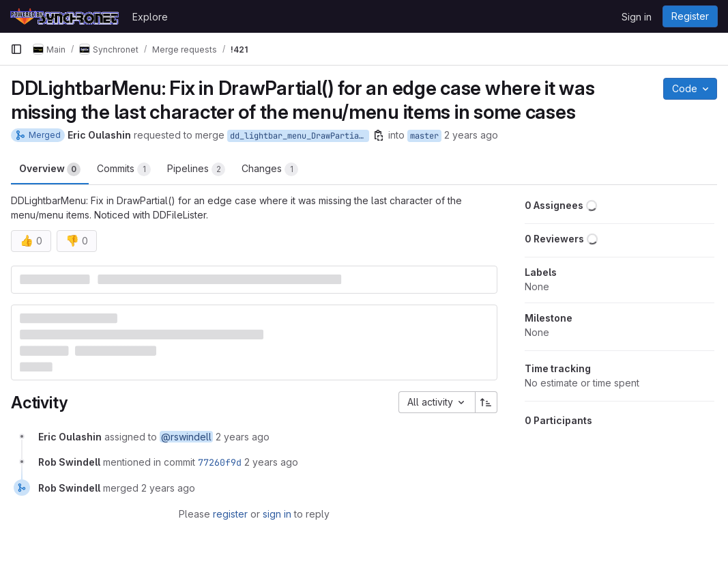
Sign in (637, 17)
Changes (270, 169)
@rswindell (186, 437)
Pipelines (196, 169)
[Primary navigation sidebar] (16, 49)
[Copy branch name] (379, 135)
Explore (150, 17)
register (230, 514)
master (424, 136)
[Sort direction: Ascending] (486, 402)
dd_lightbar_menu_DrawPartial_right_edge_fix (300, 136)
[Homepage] (64, 16)
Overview (50, 169)
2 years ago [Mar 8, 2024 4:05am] (471, 135)
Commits (124, 169)
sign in (277, 514)
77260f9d (220, 462)
